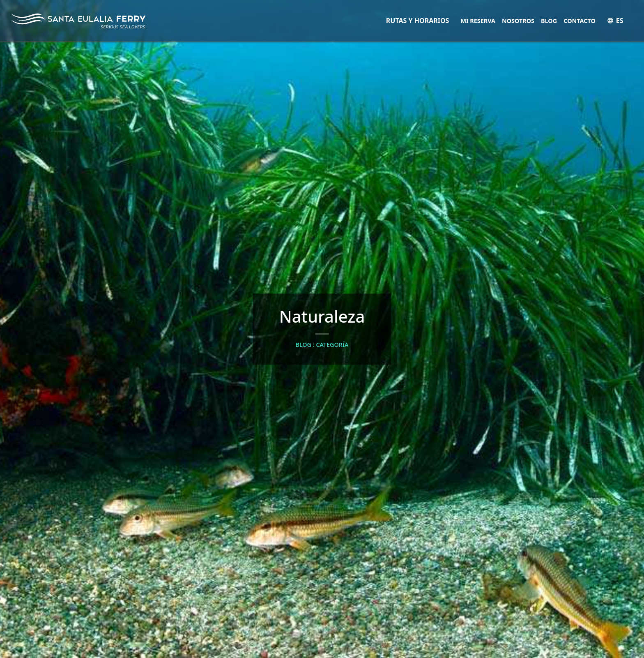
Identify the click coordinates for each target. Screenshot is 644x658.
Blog (549, 21)
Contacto (580, 21)
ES (615, 21)
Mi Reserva (478, 21)
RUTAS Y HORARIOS (418, 21)
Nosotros (518, 21)
